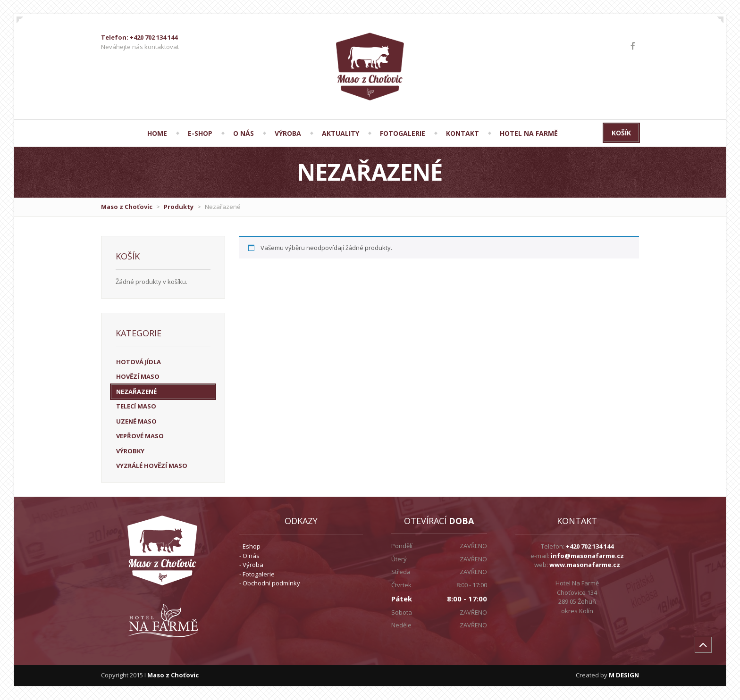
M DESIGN (624, 675)
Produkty (179, 207)
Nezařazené (136, 392)
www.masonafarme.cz (585, 565)
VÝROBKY (130, 451)
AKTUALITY (341, 133)
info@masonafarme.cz (587, 556)
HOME (157, 133)
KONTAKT (462, 133)
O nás (251, 556)
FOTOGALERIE (403, 133)
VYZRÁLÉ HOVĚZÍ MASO (152, 466)
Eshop (252, 546)
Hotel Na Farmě (529, 133)
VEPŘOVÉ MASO (140, 436)
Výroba (253, 565)
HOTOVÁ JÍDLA (139, 362)
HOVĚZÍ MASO (138, 376)
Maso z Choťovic (127, 207)
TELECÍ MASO (136, 406)
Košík (621, 133)
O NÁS (244, 133)
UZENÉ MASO (136, 421)
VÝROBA (288, 133)
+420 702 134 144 (590, 546)
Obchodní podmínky (271, 583)
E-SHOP (200, 133)
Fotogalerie (259, 574)
